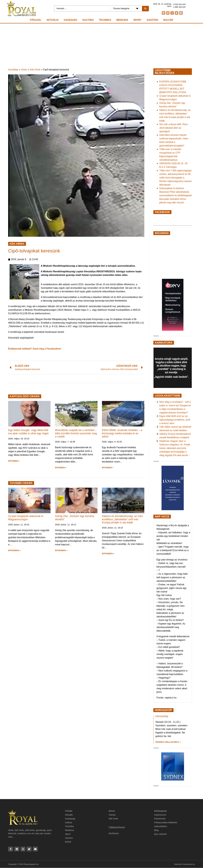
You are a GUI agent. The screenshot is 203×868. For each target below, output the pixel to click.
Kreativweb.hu (189, 864)
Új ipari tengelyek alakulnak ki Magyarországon (26, 518)
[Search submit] (145, 9)
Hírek (24, 70)
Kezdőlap (13, 70)
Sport (137, 20)
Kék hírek (113, 819)
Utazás (112, 815)
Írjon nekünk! (160, 834)
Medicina (122, 20)
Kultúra (88, 20)
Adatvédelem (161, 826)
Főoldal (36, 20)
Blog (156, 830)
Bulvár (168, 20)
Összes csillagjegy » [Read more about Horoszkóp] (168, 742)
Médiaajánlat (160, 811)
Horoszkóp (162, 716)
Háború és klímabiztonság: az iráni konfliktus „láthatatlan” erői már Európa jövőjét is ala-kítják (122, 519)
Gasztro (152, 20)
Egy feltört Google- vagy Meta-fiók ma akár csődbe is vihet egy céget (28, 432)
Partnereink (160, 819)
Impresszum (160, 815)
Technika (105, 20)
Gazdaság (71, 20)
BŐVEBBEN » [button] (14, 461)
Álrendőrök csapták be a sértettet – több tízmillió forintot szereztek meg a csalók (76, 433)
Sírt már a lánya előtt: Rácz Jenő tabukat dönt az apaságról (174, 128)
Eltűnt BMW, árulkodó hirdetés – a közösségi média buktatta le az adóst (122, 433)
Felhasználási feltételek (166, 822)
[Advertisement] (101, 46)
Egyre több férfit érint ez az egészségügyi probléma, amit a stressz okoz (175, 420)
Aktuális (53, 20)
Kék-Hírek (35, 70)
